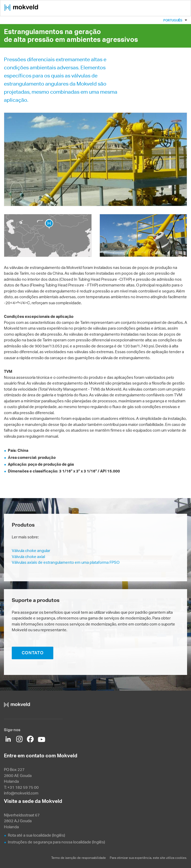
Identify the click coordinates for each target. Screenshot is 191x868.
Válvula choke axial (28, 557)
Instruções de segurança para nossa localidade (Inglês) (56, 842)
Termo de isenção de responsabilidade (79, 858)
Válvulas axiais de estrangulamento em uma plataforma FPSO (66, 562)
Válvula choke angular (31, 551)
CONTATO (33, 653)
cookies (181, 858)
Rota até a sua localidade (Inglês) (36, 835)
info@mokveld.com (21, 793)
